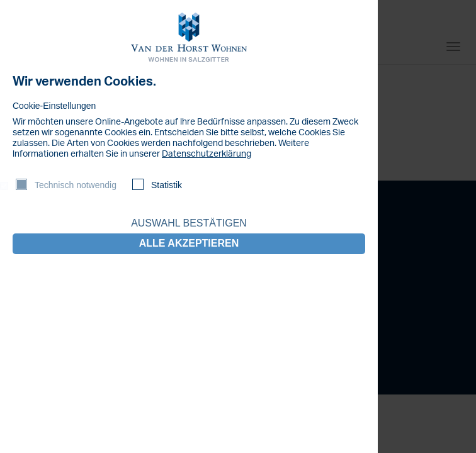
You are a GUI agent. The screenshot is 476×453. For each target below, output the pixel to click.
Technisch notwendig (76, 185)
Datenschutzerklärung (207, 154)
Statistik (167, 185)
